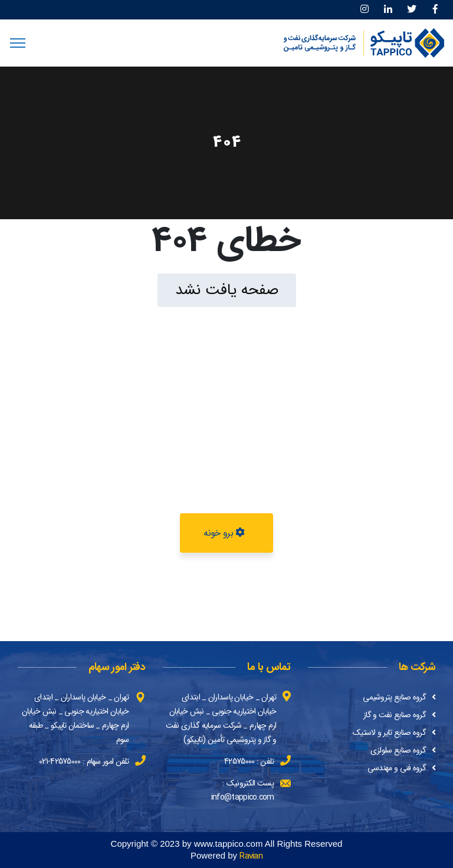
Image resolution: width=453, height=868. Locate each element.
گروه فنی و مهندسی (397, 768)
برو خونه (224, 533)
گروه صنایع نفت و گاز (395, 715)
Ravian (251, 856)
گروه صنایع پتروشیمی (394, 697)
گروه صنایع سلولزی (398, 750)
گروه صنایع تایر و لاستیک (389, 732)
